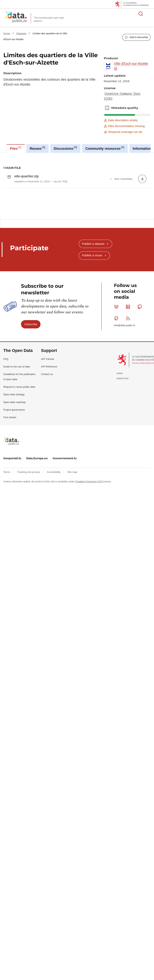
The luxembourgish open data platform (49, 19)
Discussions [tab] (65, 148)
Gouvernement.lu (65, 559)
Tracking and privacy (29, 573)
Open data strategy (14, 495)
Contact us (47, 474)
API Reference (49, 467)
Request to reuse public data (19, 487)
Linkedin (129, 407)
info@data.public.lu (124, 426)
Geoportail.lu (12, 559)
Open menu (149, 14)
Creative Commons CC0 (89, 582)
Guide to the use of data (17, 467)
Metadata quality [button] (107, 108)
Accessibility (54, 573)
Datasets (22, 33)
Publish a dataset (93, 344)
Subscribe (31, 425)
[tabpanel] (77, 236)
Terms (7, 573)
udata (119, 474)
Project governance (14, 510)
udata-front (122, 479)
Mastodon (140, 407)
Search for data (141, 14)
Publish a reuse (92, 356)
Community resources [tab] (105, 148)
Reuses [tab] (38, 148)
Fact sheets (10, 518)
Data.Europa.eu (37, 559)
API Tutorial (47, 459)
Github (117, 419)
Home (7, 33)
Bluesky (117, 407)
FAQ (6, 459)
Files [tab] (16, 148)
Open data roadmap (14, 502)
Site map (72, 573)
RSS (129, 419)
